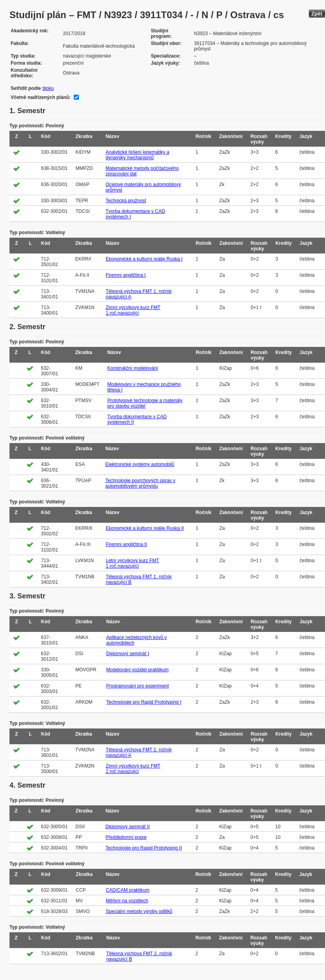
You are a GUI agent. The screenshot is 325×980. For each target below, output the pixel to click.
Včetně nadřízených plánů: (41, 97)
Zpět (317, 14)
